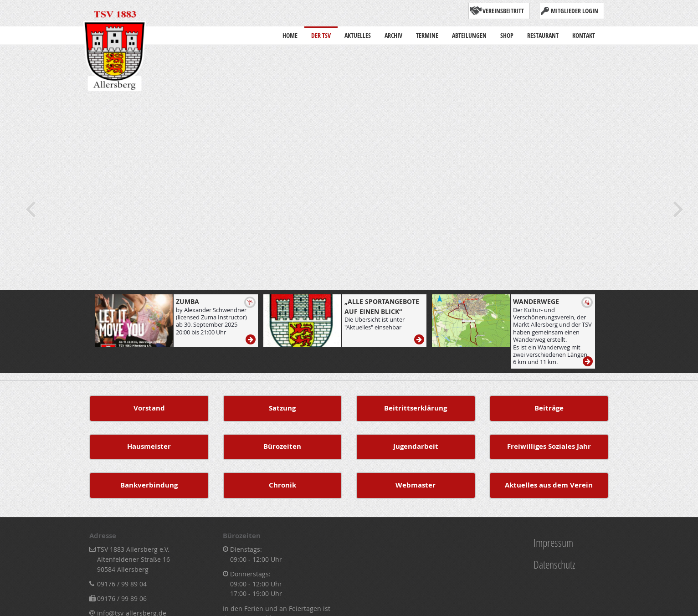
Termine (427, 33)
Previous (30, 209)
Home (290, 33)
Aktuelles (358, 35)
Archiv (393, 33)
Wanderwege (536, 301)
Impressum (553, 542)
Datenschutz (554, 564)
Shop (507, 33)
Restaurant (543, 33)
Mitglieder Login (575, 11)
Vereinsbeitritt (503, 11)
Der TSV (321, 33)
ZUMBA (187, 301)
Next (677, 209)
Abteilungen (469, 35)
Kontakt (584, 33)
